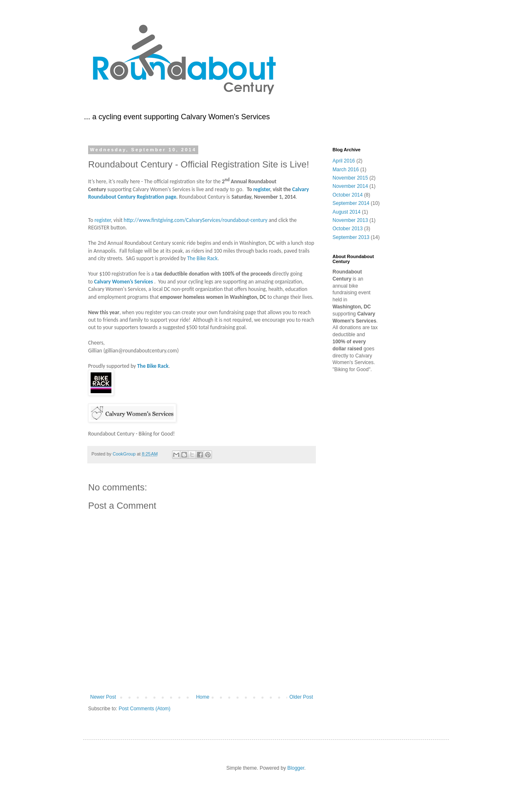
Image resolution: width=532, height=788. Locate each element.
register (262, 189)
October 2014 (348, 195)
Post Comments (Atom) (144, 709)
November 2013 (350, 220)
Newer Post (103, 697)
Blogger (296, 768)
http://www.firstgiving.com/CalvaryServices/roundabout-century (196, 220)
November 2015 (350, 178)
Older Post (301, 697)
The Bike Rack (202, 258)
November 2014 (350, 186)
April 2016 (344, 161)
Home (203, 697)
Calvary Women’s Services (123, 282)
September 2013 (351, 237)
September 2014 (351, 203)
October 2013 (348, 229)
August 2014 (346, 212)
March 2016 (346, 170)
